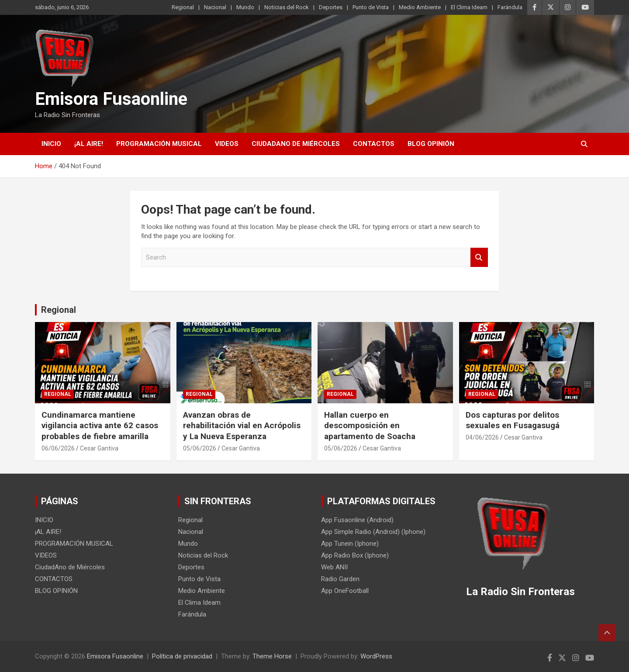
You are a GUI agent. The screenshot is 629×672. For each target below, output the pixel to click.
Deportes (331, 7)
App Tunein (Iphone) (350, 544)
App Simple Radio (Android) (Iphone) (373, 532)
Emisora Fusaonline (111, 99)
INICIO (51, 144)
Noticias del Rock (287, 7)
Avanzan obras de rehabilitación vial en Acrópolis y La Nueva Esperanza (242, 426)
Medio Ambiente (420, 7)
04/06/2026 (482, 437)
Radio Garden (340, 579)
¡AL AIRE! (89, 144)
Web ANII (334, 567)
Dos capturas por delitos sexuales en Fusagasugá (513, 420)
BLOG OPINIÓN (431, 144)
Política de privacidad (182, 656)
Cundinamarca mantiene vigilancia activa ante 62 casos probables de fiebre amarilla (100, 426)
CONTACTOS (374, 144)
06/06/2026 (58, 448)
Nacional (215, 7)
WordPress (376, 656)
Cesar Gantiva (99, 448)
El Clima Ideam (469, 7)
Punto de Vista (371, 7)
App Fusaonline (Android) (357, 520)
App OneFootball (345, 591)
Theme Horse (272, 656)
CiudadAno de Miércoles (296, 144)
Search (479, 258)
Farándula (510, 7)
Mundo (245, 7)
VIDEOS (227, 144)
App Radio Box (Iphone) (355, 555)
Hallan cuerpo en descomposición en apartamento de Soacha (370, 426)
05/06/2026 (200, 448)
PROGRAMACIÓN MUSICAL (159, 144)
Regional (183, 7)
